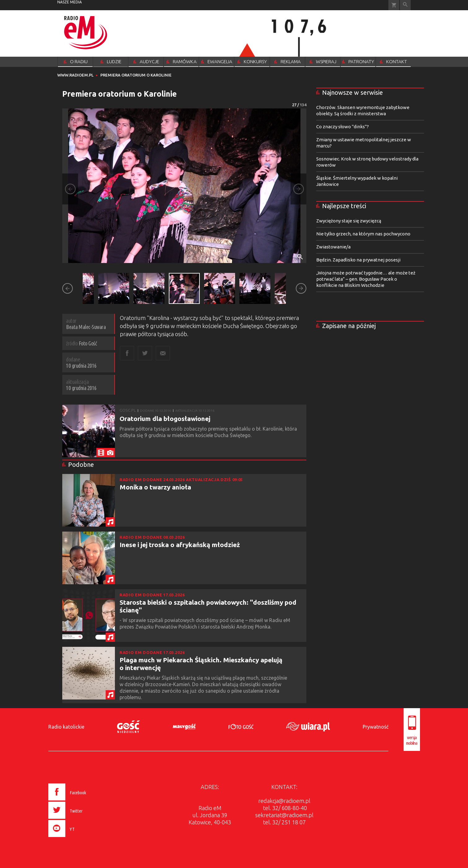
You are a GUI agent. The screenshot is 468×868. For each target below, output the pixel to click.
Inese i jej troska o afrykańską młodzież (180, 545)
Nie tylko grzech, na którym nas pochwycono (363, 234)
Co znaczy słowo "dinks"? (343, 127)
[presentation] (80, 838)
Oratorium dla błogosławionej (165, 419)
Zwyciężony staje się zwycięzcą (349, 221)
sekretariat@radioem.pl (284, 815)
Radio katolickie (66, 727)
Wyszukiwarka (405, 5)
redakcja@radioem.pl (284, 801)
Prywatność (376, 727)
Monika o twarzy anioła (155, 487)
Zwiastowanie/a (333, 247)
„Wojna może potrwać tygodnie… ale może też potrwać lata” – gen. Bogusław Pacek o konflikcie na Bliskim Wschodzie (366, 279)
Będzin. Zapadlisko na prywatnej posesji (358, 260)
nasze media (70, 2)
